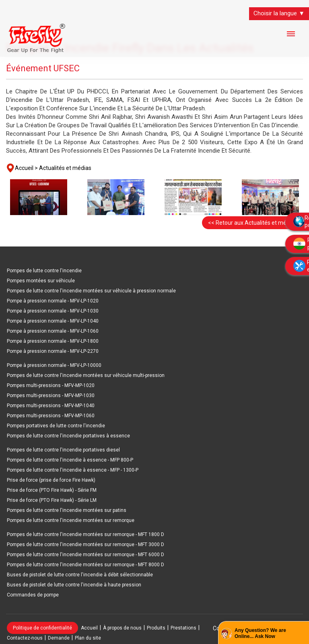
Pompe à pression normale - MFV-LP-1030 (53, 311)
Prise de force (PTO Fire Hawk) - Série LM (52, 500)
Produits (156, 628)
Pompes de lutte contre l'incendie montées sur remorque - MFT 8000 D (85, 565)
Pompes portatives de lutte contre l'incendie (56, 426)
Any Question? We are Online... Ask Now (260, 634)
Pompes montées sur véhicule (41, 281)
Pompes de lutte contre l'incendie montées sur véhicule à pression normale (91, 291)
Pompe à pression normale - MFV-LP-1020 (53, 301)
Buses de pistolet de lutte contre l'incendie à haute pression (74, 585)
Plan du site (88, 638)
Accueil (89, 628)
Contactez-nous (25, 638)
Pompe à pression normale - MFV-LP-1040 (53, 321)
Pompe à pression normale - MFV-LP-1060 (53, 331)
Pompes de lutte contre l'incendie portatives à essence (68, 436)
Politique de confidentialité (42, 628)
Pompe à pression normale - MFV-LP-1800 (53, 341)
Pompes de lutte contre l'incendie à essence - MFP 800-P (70, 460)
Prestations (183, 628)
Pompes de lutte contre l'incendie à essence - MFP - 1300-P (73, 470)
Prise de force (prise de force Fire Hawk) (51, 480)
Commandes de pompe (33, 595)
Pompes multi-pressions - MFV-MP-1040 (51, 406)
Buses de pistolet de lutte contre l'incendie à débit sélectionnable (80, 575)
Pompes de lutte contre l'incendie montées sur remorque (71, 520)
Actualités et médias (65, 168)
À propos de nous (122, 628)
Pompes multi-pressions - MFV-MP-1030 (51, 396)
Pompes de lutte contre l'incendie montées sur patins (67, 510)
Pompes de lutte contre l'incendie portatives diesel (63, 450)
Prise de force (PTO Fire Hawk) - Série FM (52, 490)
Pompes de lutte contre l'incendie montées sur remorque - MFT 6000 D (85, 555)
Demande (59, 638)
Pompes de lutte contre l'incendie (44, 271)
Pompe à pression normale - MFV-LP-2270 (53, 351)
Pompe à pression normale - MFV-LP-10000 (54, 365)
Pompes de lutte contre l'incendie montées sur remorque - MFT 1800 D (85, 534)
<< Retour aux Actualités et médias (252, 223)
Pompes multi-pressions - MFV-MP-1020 (51, 385)
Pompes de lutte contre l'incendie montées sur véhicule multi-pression (86, 375)
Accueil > (26, 168)
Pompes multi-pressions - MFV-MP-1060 (51, 416)
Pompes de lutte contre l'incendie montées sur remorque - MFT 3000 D (85, 545)
